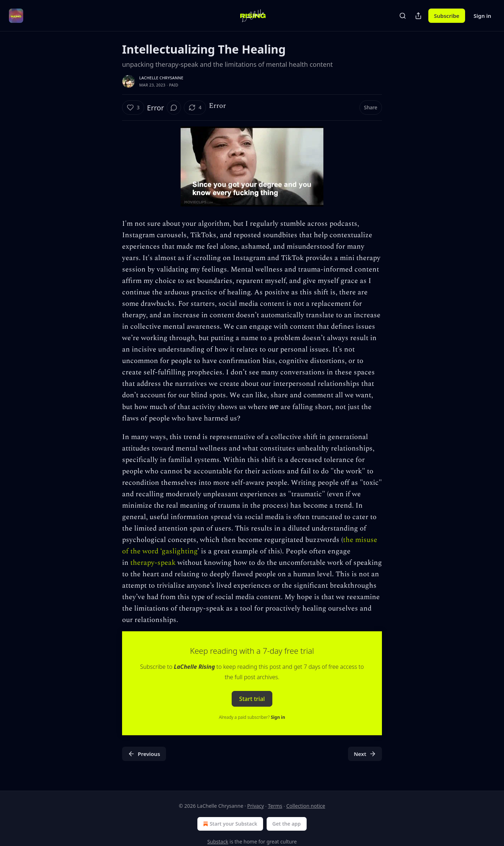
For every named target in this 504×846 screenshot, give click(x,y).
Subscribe (447, 16)
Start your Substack (229, 824)
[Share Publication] (418, 16)
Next (365, 754)
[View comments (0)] (174, 108)
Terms (275, 806)
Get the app (287, 824)
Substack (218, 842)
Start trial (252, 699)
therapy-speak (153, 563)
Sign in (482, 16)
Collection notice (306, 806)
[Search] (403, 16)
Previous (144, 754)
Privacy (256, 806)
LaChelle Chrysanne (161, 78)
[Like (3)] (133, 108)
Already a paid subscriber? (252, 717)
